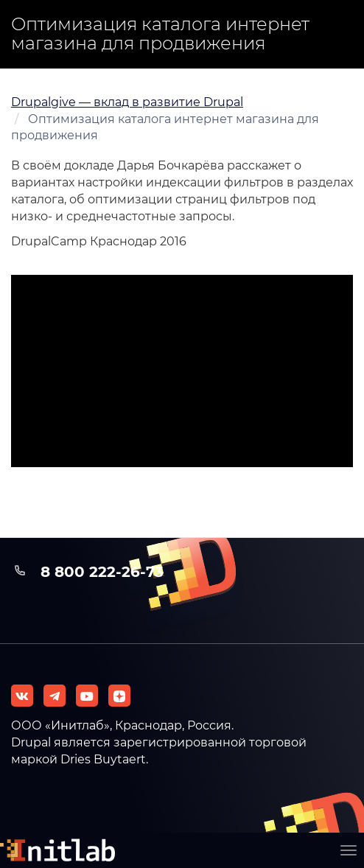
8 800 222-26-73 (102, 572)
